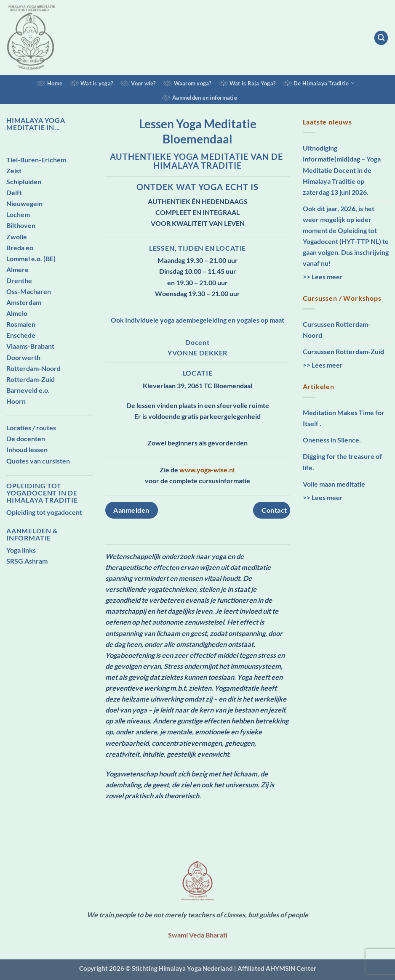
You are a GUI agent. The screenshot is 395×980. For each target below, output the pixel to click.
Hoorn (16, 401)
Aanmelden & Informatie (32, 534)
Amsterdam (24, 302)
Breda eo (20, 248)
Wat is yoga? (97, 83)
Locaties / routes (31, 428)
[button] (381, 38)
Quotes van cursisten (38, 461)
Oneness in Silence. (332, 440)
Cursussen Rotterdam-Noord (337, 330)
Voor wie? (143, 83)
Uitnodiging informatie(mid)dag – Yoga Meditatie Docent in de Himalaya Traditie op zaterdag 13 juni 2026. (342, 170)
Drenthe (19, 280)
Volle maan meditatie (334, 484)
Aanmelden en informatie (205, 98)
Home (55, 83)
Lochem (18, 214)
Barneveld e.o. (28, 390)
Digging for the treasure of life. (342, 462)
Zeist (14, 171)
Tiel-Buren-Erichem (36, 160)
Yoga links (21, 550)
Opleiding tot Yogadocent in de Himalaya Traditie (42, 493)
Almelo (17, 313)
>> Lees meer (323, 277)
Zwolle (17, 237)
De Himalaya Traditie (324, 83)
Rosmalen (21, 324)
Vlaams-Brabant (30, 346)
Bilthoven (21, 225)
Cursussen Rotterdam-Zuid (343, 351)
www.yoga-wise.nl (208, 470)
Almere (17, 269)
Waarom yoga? (193, 83)
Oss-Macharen (29, 291)
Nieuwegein (24, 203)
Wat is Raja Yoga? (252, 83)
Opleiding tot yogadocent (44, 512)
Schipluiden (24, 181)
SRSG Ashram (27, 561)
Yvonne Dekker (198, 353)
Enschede (21, 335)
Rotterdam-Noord (33, 368)
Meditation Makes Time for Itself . (344, 418)
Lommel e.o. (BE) (31, 258)
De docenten (26, 438)
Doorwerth (23, 357)
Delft (14, 192)
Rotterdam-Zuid (31, 379)
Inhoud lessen (27, 449)
